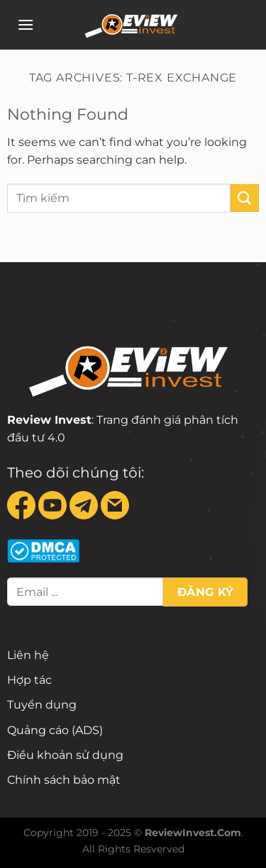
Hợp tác (29, 680)
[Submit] (245, 198)
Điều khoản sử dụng (65, 755)
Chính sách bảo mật (64, 780)
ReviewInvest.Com (193, 833)
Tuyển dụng (42, 705)
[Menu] (26, 24)
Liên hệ (28, 655)
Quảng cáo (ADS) (55, 730)
